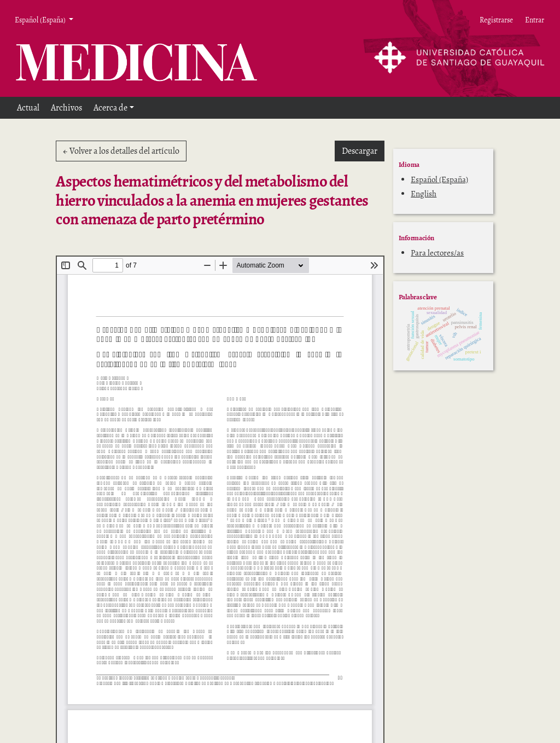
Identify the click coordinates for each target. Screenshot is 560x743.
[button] (114, 108)
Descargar (363, 150)
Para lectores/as (437, 253)
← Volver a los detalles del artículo (121, 151)
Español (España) (439, 179)
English (424, 194)
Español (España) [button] (41, 20)
